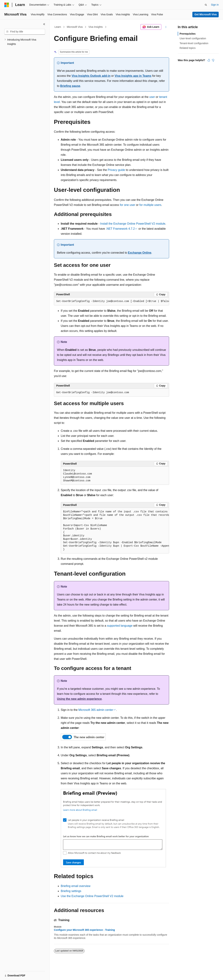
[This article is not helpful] (213, 60)
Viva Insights (96, 27)
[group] (111, 301)
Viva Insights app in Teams (133, 76)
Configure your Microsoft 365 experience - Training (84, 930)
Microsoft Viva (75, 27)
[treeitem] (25, 42)
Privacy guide (116, 170)
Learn (58, 27)
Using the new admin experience (79, 699)
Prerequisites (188, 34)
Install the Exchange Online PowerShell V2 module (133, 224)
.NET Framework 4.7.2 (120, 229)
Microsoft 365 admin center (96, 710)
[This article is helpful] (209, 60)
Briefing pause (70, 86)
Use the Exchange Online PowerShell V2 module (92, 896)
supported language (120, 626)
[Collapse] (44, 24)
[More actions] (166, 27)
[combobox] (25, 32)
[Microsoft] (7, 5)
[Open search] (206, 5)
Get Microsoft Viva (206, 14)
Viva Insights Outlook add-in (91, 76)
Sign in (215, 5)
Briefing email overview (76, 886)
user (152, 97)
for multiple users (150, 205)
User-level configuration (193, 38)
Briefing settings (71, 891)
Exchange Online (140, 253)
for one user (128, 205)
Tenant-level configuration (194, 43)
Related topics (188, 48)
